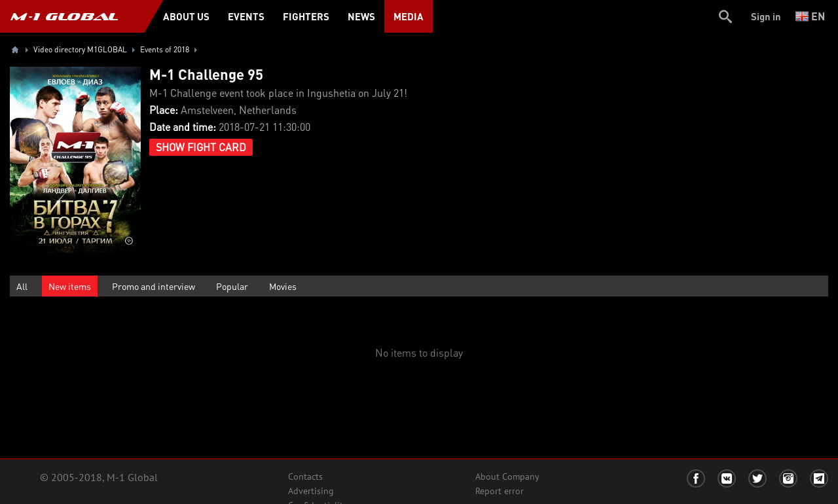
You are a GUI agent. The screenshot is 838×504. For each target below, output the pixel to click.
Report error (500, 491)
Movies (283, 286)
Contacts (305, 477)
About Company (507, 477)
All (22, 286)
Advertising (311, 491)
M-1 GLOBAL (64, 16)
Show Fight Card (201, 147)
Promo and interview (154, 286)
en (810, 16)
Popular (232, 286)
